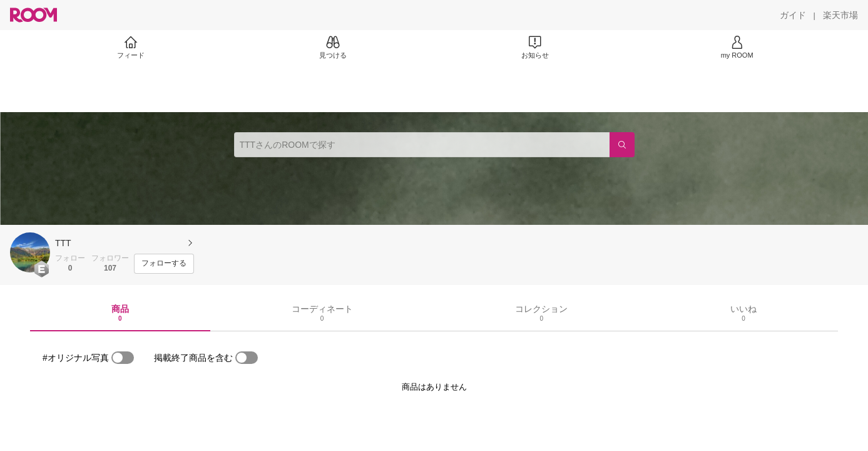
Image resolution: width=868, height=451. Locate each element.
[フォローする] (164, 264)
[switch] (123, 358)
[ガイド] (793, 15)
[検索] (622, 145)
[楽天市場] (840, 15)
